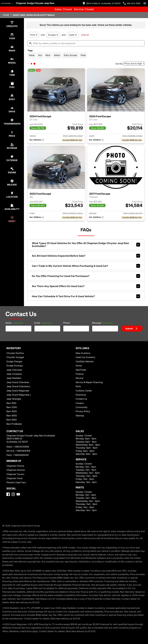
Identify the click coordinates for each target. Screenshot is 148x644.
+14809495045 (21, 455)
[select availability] (12, 207)
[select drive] (12, 110)
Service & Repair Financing (89, 382)
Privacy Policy (83, 411)
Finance (80, 374)
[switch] (145, 3)
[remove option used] (73, 35)
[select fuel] (12, 85)
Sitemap (80, 416)
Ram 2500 (12, 407)
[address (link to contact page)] (101, 3)
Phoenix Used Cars (16, 482)
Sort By (119, 64)
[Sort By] (134, 64)
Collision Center (84, 391)
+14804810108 (23, 451)
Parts (78, 386)
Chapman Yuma (14, 478)
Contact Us (81, 399)
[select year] (12, 36)
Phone (66, 323)
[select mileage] (12, 183)
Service (79, 378)
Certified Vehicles (85, 361)
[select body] (12, 97)
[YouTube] (18, 494)
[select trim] (12, 73)
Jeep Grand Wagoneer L (19, 395)
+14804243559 (21, 447)
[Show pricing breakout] (37, 140)
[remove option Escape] (53, 35)
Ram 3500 (12, 411)
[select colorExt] (12, 158)
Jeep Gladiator (14, 378)
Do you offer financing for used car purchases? (86, 276)
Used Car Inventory (85, 357)
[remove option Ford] (34, 35)
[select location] (12, 195)
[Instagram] (13, 494)
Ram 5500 (12, 420)
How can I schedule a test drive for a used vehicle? (86, 296)
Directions (81, 395)
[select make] (12, 49)
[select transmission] (12, 122)
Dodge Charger (14, 361)
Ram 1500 (11, 403)
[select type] (12, 24)
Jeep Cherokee (14, 370)
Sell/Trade (81, 370)
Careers (80, 403)
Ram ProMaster (14, 424)
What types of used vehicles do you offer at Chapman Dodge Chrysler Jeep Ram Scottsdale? (86, 245)
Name (14, 323)
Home (6, 15)
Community (82, 407)
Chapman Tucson (15, 474)
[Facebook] (8, 494)
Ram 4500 (12, 416)
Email (43, 323)
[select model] (12, 61)
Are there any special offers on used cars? (86, 286)
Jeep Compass (14, 374)
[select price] (12, 134)
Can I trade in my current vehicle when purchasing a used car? (86, 266)
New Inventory (83, 353)
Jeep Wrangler (14, 399)
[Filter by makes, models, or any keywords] (86, 43)
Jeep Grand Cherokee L (19, 386)
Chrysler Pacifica (15, 353)
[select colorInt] (12, 146)
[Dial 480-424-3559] (132, 3)
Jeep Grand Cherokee (18, 382)
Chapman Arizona (16, 470)
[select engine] (12, 170)
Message (102, 323)
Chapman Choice (15, 466)
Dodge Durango (15, 366)
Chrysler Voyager (15, 357)
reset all (85, 35)
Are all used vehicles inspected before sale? (86, 256)
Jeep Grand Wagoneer (18, 391)
